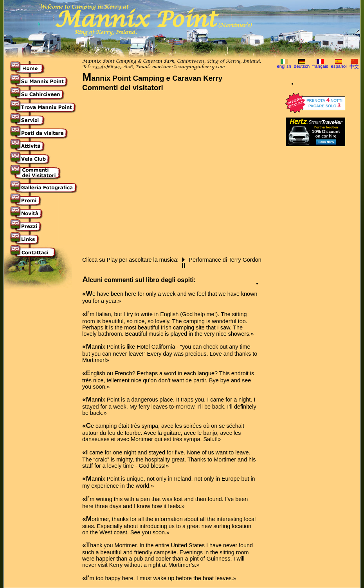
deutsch (302, 66)
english (284, 66)
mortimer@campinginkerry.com (188, 67)
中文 (354, 67)
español (339, 66)
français (320, 66)
